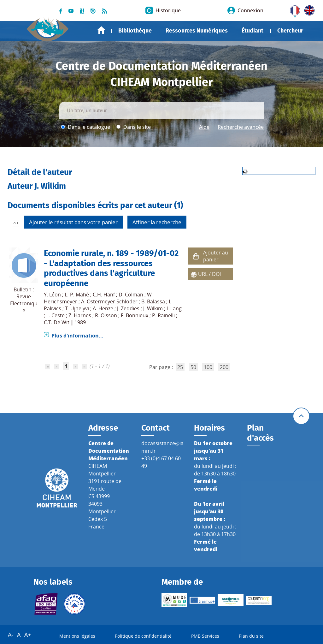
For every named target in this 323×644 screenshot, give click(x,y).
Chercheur (290, 31)
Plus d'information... (77, 336)
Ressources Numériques (197, 31)
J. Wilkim (153, 308)
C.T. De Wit (57, 322)
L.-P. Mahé (77, 295)
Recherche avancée (241, 127)
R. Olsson (106, 315)
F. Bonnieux (135, 315)
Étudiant (253, 31)
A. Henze (103, 308)
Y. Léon (52, 295)
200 (224, 367)
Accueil (101, 30)
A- (11, 635)
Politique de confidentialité (143, 636)
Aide (204, 127)
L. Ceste (56, 315)
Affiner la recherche (157, 222)
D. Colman (131, 295)
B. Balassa (153, 301)
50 (193, 367)
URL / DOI (209, 274)
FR (293, 9)
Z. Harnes (80, 315)
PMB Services (205, 636)
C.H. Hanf (104, 295)
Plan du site (251, 636)
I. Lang (174, 308)
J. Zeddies (128, 308)
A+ (28, 635)
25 (180, 367)
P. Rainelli (163, 315)
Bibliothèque (135, 31)
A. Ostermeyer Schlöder (109, 301)
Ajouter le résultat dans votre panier (73, 222)
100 (208, 367)
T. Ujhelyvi (77, 308)
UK (308, 9)
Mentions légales (77, 636)
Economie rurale (73, 253)
